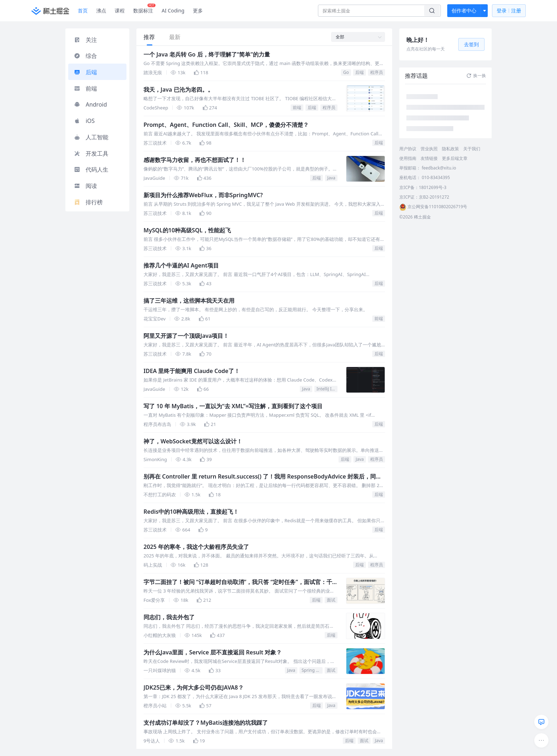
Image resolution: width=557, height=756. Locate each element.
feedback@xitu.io (439, 168)
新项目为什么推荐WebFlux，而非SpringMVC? (203, 195)
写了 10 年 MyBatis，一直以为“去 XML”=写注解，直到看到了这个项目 (233, 406)
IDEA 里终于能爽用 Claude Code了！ (192, 371)
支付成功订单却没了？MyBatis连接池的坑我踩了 (206, 723)
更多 (198, 10)
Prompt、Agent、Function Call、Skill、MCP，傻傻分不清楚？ (226, 125)
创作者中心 (464, 10)
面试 (331, 600)
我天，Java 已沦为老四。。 (179, 90)
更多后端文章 (455, 158)
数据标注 (144, 9)
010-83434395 (436, 177)
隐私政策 (450, 149)
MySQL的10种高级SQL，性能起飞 (187, 230)
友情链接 (429, 158)
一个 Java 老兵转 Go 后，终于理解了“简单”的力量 (207, 54)
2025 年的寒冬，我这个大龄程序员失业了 (196, 547)
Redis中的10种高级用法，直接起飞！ (191, 512)
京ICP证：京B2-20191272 (424, 197)
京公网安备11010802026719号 (433, 207)
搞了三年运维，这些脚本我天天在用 (189, 301)
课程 (120, 10)
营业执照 (429, 149)
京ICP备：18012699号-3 (423, 187)
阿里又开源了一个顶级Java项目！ (186, 336)
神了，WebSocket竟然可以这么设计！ (193, 441)
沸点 (101, 10)
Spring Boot (312, 670)
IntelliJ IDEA (327, 389)
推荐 (149, 37)
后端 (359, 72)
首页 (83, 10)
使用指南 (408, 158)
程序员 (377, 72)
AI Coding (173, 10)
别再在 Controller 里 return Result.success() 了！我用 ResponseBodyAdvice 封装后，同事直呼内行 (263, 477)
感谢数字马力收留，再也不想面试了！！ (195, 160)
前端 (297, 107)
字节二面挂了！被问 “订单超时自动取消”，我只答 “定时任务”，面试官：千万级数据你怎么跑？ (238, 582)
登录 (509, 11)
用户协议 (408, 149)
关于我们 (472, 149)
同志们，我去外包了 (169, 617)
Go (346, 72)
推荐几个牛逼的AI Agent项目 (181, 265)
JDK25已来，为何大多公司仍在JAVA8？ (194, 687)
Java (331, 178)
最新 (175, 37)
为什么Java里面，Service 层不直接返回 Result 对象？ (213, 652)
